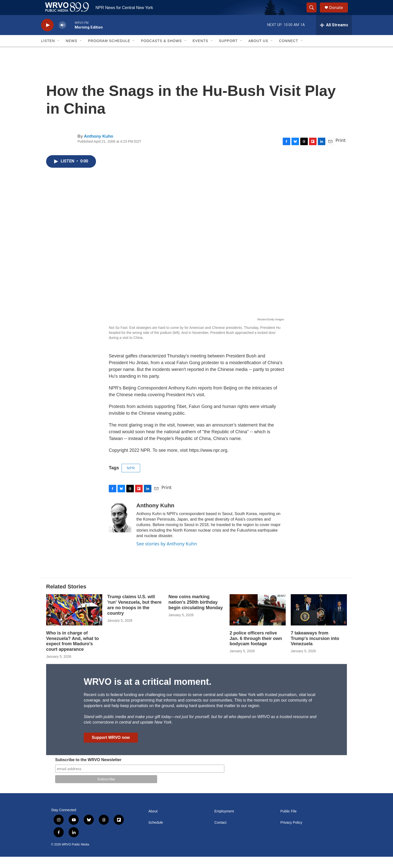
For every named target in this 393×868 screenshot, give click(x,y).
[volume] (62, 36)
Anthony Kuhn (99, 148)
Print (340, 151)
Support (228, 52)
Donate (339, 13)
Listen (48, 52)
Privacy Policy (291, 834)
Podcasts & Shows (161, 52)
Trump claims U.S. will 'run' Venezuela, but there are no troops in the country (134, 616)
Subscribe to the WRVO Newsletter (88, 771)
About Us (258, 52)
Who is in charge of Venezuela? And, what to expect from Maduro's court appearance (72, 653)
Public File (289, 823)
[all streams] (334, 36)
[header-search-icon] (314, 13)
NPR (131, 479)
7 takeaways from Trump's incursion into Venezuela (315, 650)
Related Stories (66, 598)
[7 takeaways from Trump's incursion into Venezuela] (319, 621)
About (153, 823)
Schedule (156, 834)
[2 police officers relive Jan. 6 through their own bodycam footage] (258, 621)
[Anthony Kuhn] (120, 529)
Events (201, 52)
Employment (224, 823)
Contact (220, 834)
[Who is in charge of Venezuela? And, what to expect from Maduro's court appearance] (74, 621)
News (71, 52)
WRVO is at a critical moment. (148, 693)
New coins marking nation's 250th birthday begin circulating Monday (196, 613)
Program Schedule (109, 52)
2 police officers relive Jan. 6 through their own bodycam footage (256, 650)
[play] (47, 36)
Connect (288, 52)
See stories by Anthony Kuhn (167, 555)
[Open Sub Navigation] (59, 52)
